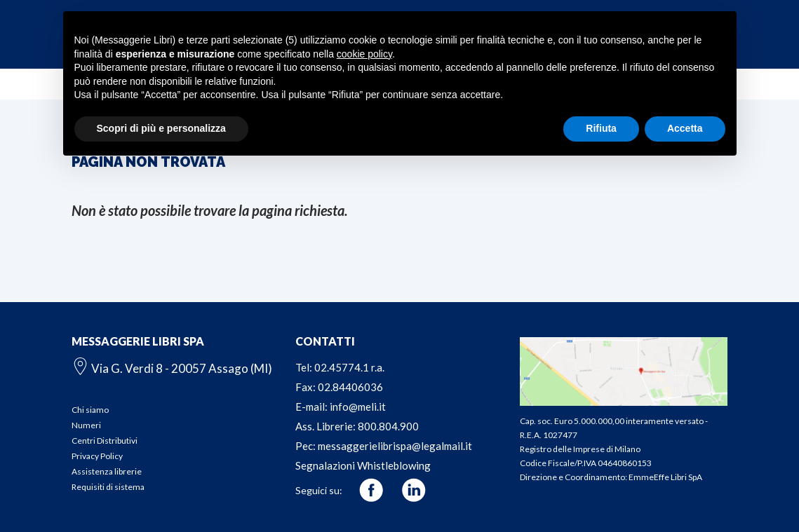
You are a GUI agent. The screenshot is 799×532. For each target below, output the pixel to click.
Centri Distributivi (105, 441)
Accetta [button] (685, 128)
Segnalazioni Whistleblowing (363, 465)
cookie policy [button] (364, 54)
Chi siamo (90, 410)
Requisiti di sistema (108, 487)
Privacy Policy (97, 456)
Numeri (86, 425)
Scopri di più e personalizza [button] (161, 128)
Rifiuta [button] (601, 128)
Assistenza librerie (107, 471)
